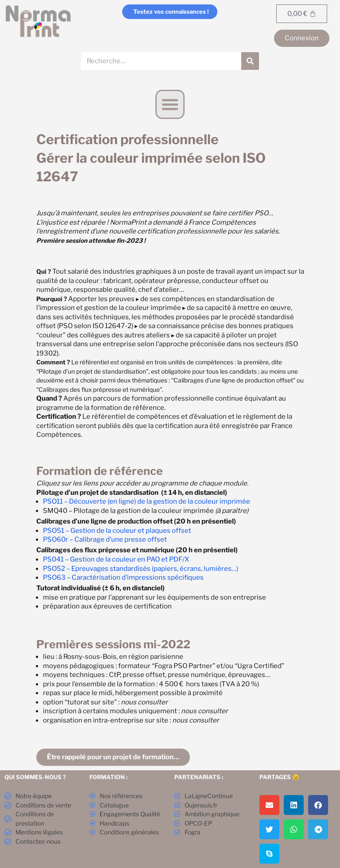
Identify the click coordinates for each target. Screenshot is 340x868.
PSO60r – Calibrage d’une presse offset (105, 539)
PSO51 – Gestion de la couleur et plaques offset (117, 531)
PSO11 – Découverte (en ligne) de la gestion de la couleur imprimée (147, 501)
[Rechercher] (250, 61)
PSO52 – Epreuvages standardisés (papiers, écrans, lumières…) (141, 569)
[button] (170, 104)
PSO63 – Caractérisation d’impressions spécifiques (123, 577)
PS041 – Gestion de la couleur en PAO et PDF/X (116, 559)
